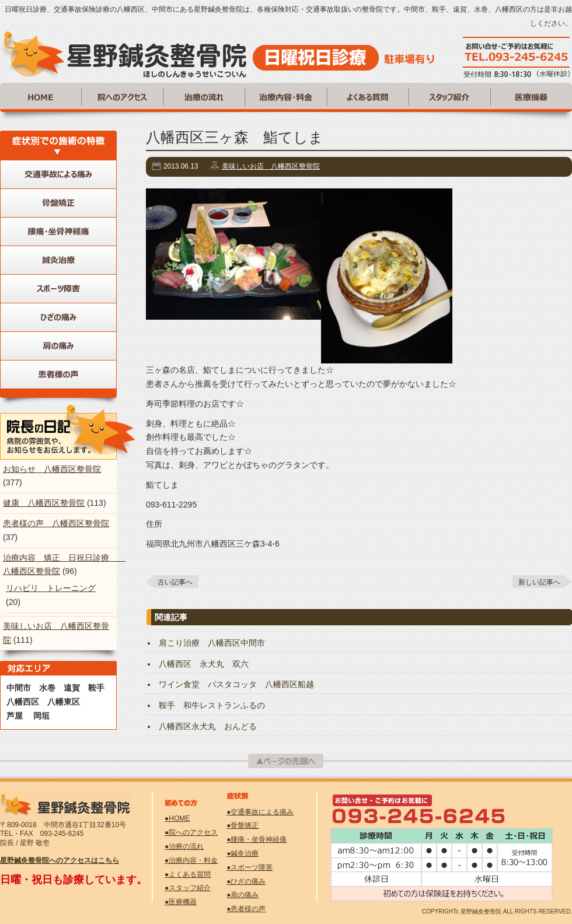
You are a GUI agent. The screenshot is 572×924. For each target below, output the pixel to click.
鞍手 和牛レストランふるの (212, 705)
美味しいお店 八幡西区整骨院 (271, 166)
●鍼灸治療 (243, 853)
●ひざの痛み (246, 881)
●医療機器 (181, 902)
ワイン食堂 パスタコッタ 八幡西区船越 (236, 684)
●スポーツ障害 (250, 867)
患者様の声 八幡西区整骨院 (56, 523)
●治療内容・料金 (191, 860)
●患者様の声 (246, 909)
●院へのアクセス (191, 832)
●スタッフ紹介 (188, 888)
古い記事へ (175, 582)
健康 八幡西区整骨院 (44, 503)
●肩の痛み (243, 895)
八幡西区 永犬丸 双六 (204, 664)
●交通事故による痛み (260, 812)
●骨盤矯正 (243, 825)
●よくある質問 (188, 874)
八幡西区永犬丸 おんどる (208, 726)
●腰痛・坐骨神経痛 (257, 839)
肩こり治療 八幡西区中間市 (212, 643)
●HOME (177, 818)
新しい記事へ (539, 582)
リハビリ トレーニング (51, 588)
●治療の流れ (184, 846)
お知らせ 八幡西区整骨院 (52, 469)
